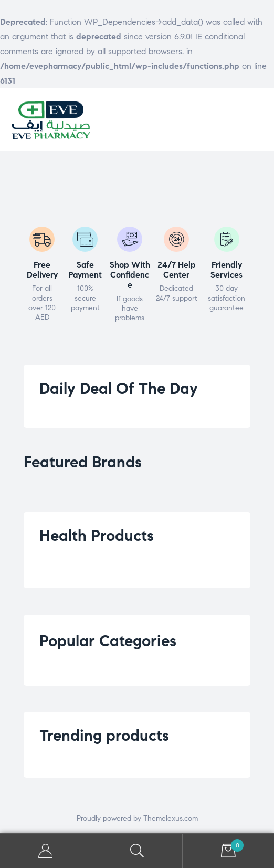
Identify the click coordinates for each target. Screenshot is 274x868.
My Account (46, 851)
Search (137, 851)
